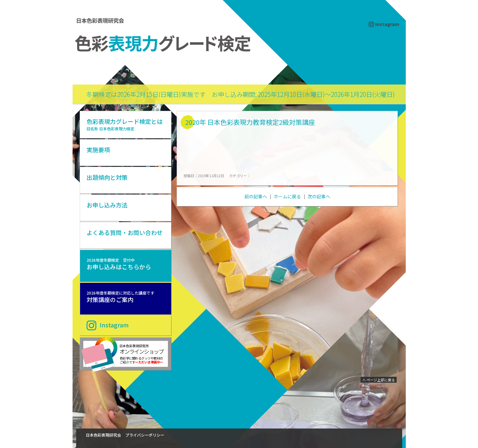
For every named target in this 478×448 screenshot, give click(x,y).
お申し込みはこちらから (119, 264)
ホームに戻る (287, 196)
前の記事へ (256, 196)
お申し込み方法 (107, 205)
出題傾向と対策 (107, 177)
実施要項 (98, 150)
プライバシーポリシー (145, 435)
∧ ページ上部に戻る (379, 380)
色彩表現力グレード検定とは (125, 124)
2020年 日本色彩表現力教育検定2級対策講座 (250, 122)
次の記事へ (319, 196)
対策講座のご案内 (120, 297)
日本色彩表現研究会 (103, 435)
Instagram (387, 24)
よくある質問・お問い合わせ (125, 232)
